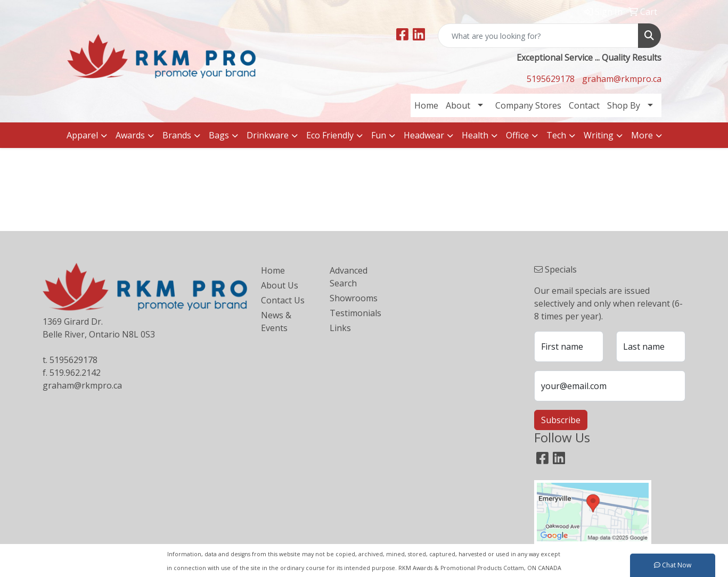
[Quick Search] (538, 36)
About (458, 105)
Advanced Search (349, 277)
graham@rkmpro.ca (622, 79)
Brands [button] (177, 135)
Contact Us (283, 300)
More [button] (642, 135)
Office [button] (517, 135)
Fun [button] (379, 135)
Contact (584, 105)
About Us (280, 285)
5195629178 (551, 79)
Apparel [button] (82, 135)
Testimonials (355, 313)
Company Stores (528, 105)
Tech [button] (556, 135)
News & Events (276, 322)
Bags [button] (219, 135)
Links (340, 328)
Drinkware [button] (268, 135)
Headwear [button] (424, 135)
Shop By (624, 105)
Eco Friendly (330, 135)
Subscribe (561, 420)
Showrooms (354, 298)
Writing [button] (599, 135)
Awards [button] (130, 135)
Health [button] (475, 135)
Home (426, 105)
